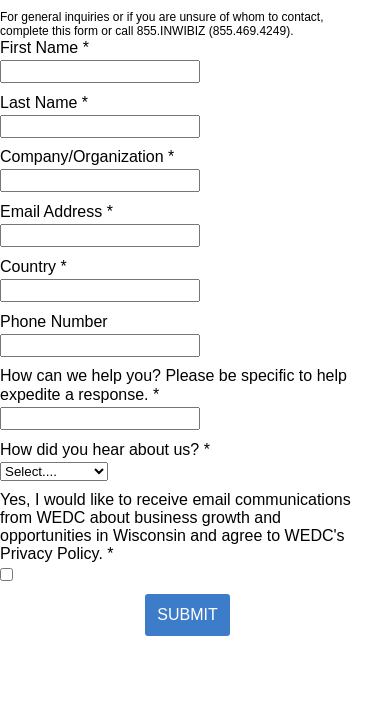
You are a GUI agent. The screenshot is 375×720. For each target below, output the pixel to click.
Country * (33, 266)
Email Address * (56, 211)
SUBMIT (187, 614)
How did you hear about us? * (105, 449)
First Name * (44, 47)
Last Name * (44, 102)
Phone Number (54, 321)
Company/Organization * (87, 156)
